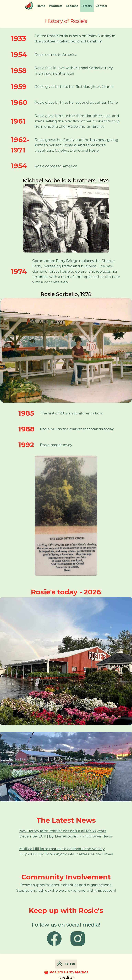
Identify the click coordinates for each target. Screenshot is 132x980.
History (87, 6)
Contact (101, 6)
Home (41, 6)
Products (56, 6)
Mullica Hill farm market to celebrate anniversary (62, 849)
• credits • (66, 977)
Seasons (72, 6)
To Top (66, 964)
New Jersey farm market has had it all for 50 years (63, 831)
